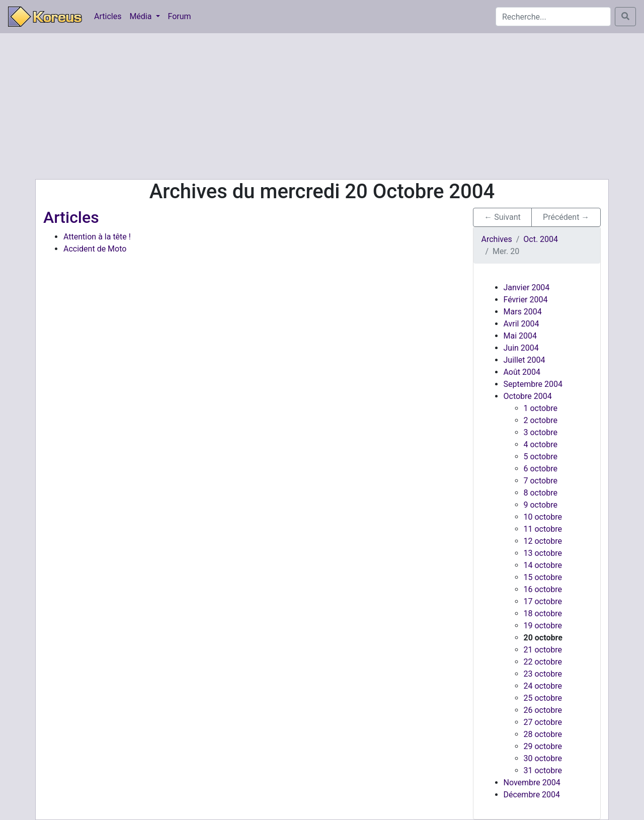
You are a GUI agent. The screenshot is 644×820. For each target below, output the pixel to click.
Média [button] (141, 16)
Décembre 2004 (532, 795)
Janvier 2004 (527, 288)
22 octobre (543, 662)
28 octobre (543, 734)
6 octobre (541, 469)
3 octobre (541, 432)
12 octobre (543, 541)
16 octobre (543, 589)
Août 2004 (522, 372)
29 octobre (543, 746)
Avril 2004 (521, 324)
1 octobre (541, 408)
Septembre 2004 (533, 384)
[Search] (553, 17)
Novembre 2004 (532, 783)
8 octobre (541, 493)
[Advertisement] (322, 106)
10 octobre (543, 517)
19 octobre (543, 626)
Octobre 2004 (528, 396)
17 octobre (543, 601)
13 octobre (543, 553)
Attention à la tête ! (97, 237)
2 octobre (541, 420)
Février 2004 (526, 300)
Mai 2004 (520, 336)
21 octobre (543, 650)
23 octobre (543, 674)
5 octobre (541, 457)
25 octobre (543, 698)
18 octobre (543, 613)
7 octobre (541, 481)
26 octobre (543, 710)
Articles (108, 16)
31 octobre (543, 770)
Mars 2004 (523, 312)
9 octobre (541, 505)
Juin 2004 (521, 348)
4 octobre (541, 444)
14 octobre (543, 565)
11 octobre (543, 529)
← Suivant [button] (502, 217)
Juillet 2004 (525, 360)
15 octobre (543, 577)
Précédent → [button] (566, 217)
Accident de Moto (95, 249)
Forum (180, 16)
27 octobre (543, 722)
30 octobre (543, 758)
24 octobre (543, 686)
